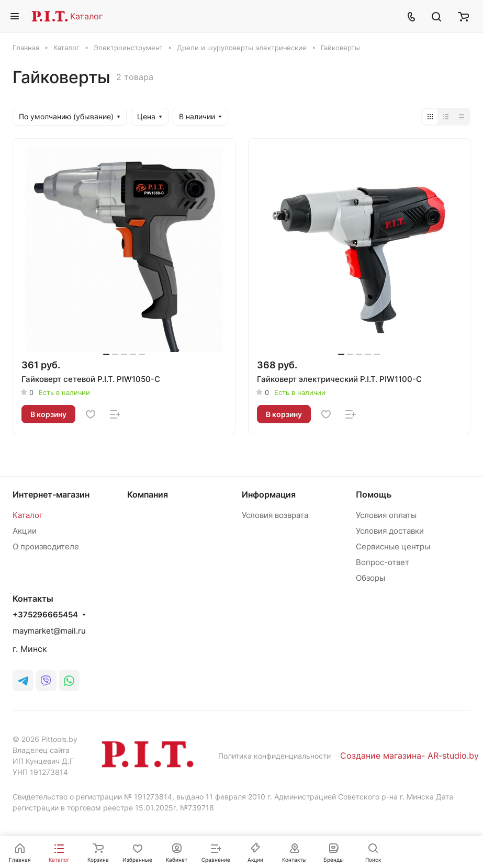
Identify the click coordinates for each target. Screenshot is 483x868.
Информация (269, 494)
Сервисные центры (393, 546)
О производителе (46, 546)
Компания (148, 494)
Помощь (374, 494)
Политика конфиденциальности (274, 756)
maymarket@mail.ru (49, 631)
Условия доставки (390, 531)
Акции (25, 531)
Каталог (86, 16)
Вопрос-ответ (383, 562)
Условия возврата (275, 515)
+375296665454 (45, 615)
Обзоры (370, 578)
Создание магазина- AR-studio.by (409, 756)
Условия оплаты (386, 515)
